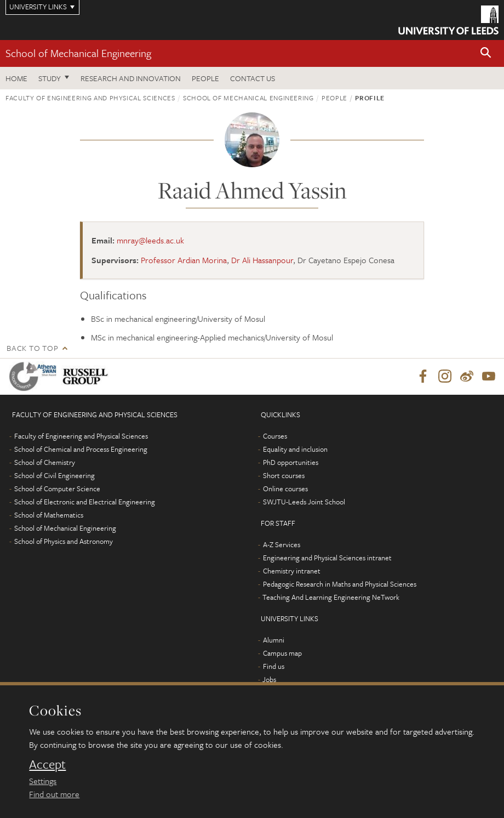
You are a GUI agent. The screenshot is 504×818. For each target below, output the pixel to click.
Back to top (32, 348)
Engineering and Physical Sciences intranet (327, 558)
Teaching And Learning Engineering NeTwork (331, 597)
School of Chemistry (45, 462)
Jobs (269, 679)
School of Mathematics (49, 515)
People (205, 78)
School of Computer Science (57, 488)
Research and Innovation (131, 78)
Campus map (282, 653)
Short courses (284, 475)
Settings (43, 781)
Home (16, 78)
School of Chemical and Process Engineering (81, 449)
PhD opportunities (291, 462)
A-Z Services (282, 544)
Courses (275, 436)
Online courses (285, 488)
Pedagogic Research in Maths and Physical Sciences (340, 584)
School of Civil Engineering (55, 475)
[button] (486, 53)
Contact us (253, 78)
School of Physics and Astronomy (64, 541)
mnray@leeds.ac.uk (150, 240)
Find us (274, 666)
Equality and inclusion (295, 449)
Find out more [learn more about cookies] (54, 794)
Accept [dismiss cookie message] (47, 764)
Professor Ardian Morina (184, 260)
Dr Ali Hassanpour (262, 260)
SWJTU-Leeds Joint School (304, 502)
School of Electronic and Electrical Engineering (85, 502)
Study (50, 78)
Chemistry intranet (292, 571)
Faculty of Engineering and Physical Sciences (90, 98)
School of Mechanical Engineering (78, 53)
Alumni (274, 640)
